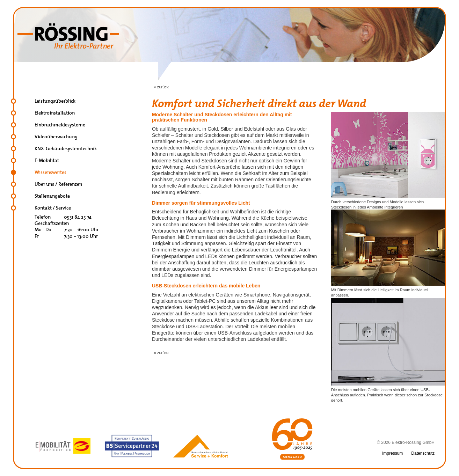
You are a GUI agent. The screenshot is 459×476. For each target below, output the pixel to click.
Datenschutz (423, 453)
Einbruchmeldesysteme (60, 125)
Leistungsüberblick (55, 101)
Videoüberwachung (56, 137)
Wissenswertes (50, 172)
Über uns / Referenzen (58, 184)
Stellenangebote (52, 196)
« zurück (161, 87)
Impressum (392, 453)
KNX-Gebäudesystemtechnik (66, 149)
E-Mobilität (47, 160)
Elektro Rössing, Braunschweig (68, 36)
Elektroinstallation (55, 113)
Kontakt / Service (53, 208)
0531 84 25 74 (78, 217)
